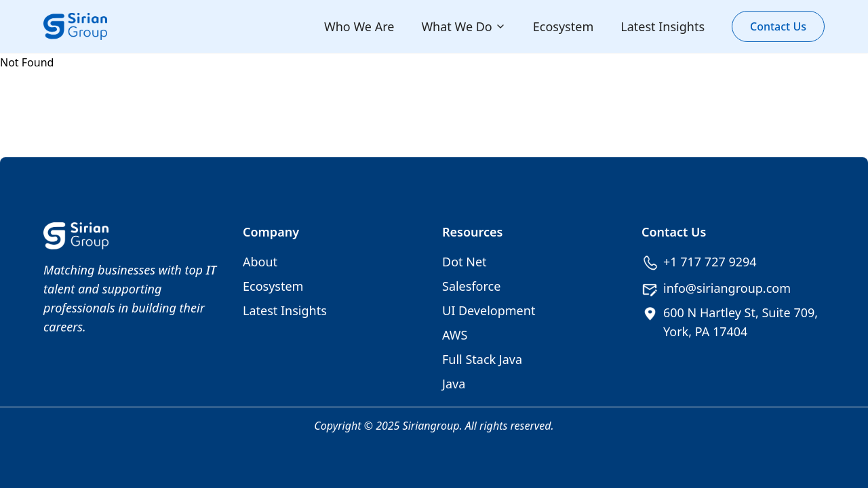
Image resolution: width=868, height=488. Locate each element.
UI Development (489, 310)
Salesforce (471, 286)
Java (454, 384)
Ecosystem (563, 26)
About (260, 262)
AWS (455, 335)
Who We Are (359, 26)
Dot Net (465, 262)
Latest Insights (663, 26)
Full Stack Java (482, 359)
